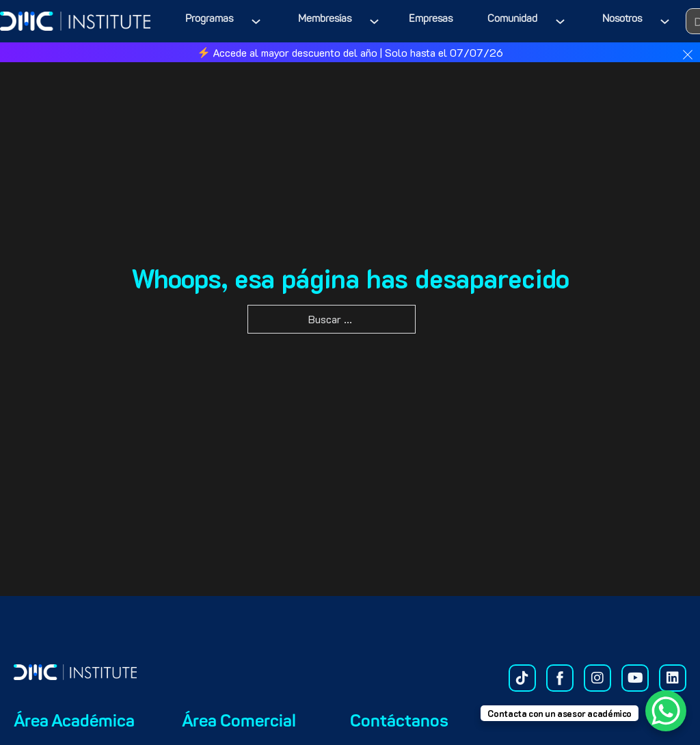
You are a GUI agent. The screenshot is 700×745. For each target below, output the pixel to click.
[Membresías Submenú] (377, 22)
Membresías (325, 19)
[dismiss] (688, 55)
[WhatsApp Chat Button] (666, 711)
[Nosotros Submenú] (668, 22)
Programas (209, 19)
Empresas (431, 19)
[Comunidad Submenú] (563, 22)
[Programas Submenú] (259, 22)
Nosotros (622, 19)
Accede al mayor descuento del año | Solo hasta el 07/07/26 (351, 52)
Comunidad (512, 19)
